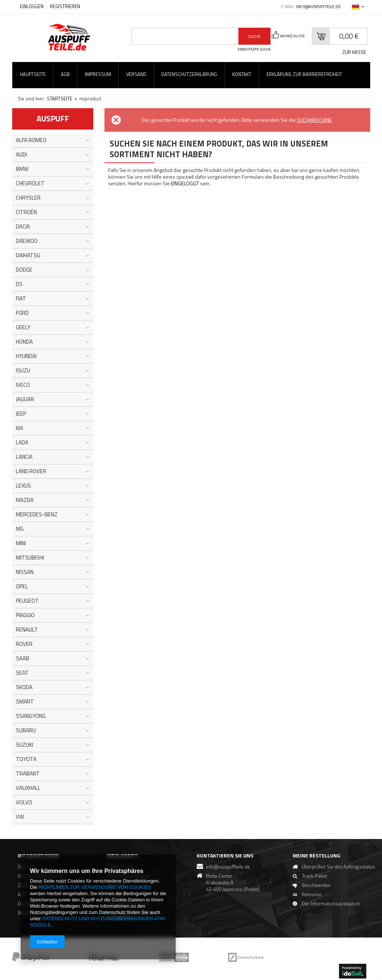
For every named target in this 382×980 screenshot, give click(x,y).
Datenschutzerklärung (189, 74)
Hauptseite (33, 74)
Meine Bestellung (311, 856)
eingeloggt (185, 183)
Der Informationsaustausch (325, 909)
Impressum (98, 74)
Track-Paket (309, 881)
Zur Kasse (354, 52)
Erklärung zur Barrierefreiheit (304, 74)
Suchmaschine (314, 120)
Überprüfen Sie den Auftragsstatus (316, 870)
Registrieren (65, 6)
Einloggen (32, 6)
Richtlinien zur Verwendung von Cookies (95, 887)
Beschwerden (310, 891)
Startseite (60, 99)
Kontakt (242, 74)
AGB (65, 74)
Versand (136, 74)
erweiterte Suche (254, 49)
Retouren (306, 900)
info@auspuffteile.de (318, 7)
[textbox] (185, 36)
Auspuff (53, 118)
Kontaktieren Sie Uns (225, 856)
